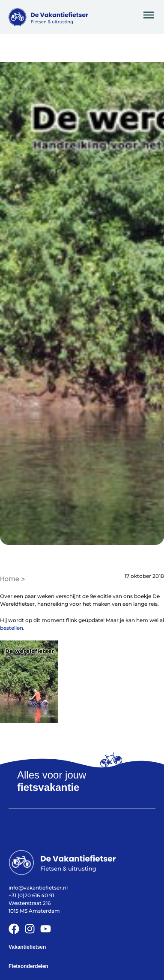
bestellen (12, 628)
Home (10, 579)
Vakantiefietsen (27, 947)
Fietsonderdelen (28, 966)
